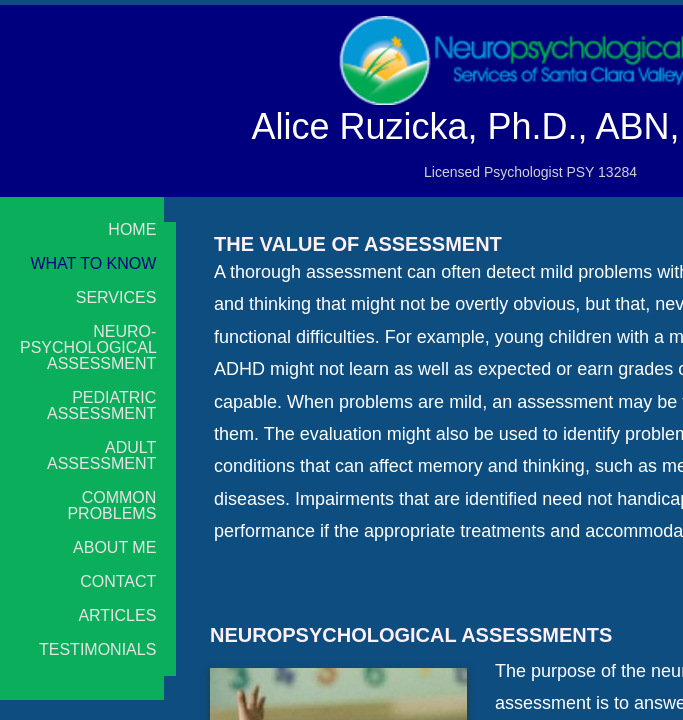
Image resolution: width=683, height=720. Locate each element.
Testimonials (97, 650)
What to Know (93, 264)
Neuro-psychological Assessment (88, 348)
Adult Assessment (101, 456)
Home (132, 230)
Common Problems (111, 506)
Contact (118, 582)
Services (116, 298)
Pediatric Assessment (101, 406)
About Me (114, 548)
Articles (117, 616)
